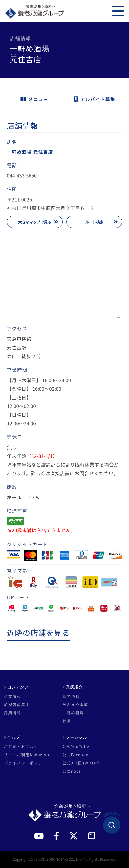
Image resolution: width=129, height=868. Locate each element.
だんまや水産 (75, 705)
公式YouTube (76, 746)
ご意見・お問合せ (21, 746)
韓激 (67, 721)
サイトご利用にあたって (28, 755)
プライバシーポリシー (25, 763)
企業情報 (13, 696)
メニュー (34, 99)
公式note (72, 771)
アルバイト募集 (95, 99)
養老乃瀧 (71, 696)
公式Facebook (77, 755)
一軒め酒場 (73, 713)
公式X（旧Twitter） (82, 763)
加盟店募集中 (17, 705)
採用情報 (13, 713)
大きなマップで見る (35, 222)
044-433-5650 (22, 175)
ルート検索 (94, 222)
